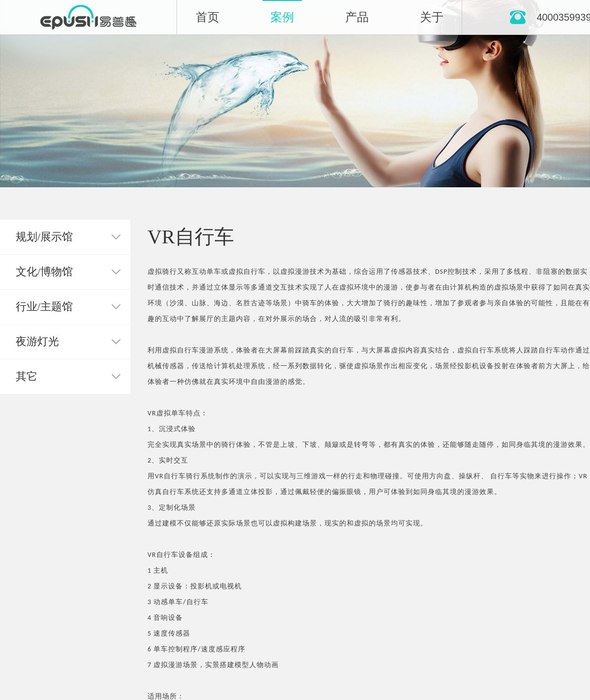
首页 (207, 17)
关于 (432, 17)
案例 (282, 17)
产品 (357, 17)
